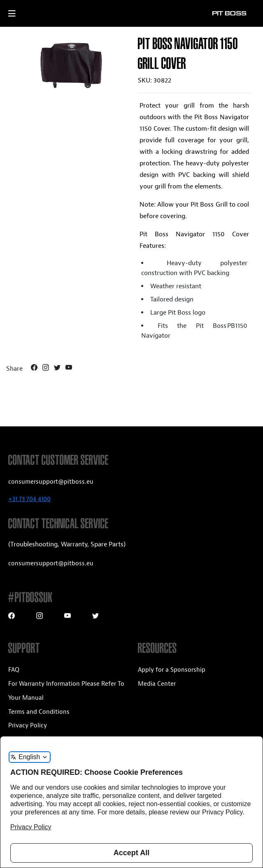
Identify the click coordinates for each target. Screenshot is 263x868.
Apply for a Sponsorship (172, 670)
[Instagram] (47, 369)
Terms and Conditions (39, 712)
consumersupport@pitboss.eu (51, 482)
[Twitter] (58, 369)
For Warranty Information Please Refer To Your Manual (66, 691)
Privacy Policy (28, 726)
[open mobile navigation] (20, 14)
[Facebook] (35, 369)
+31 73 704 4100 (29, 499)
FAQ (14, 670)
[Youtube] (69, 369)
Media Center (157, 684)
